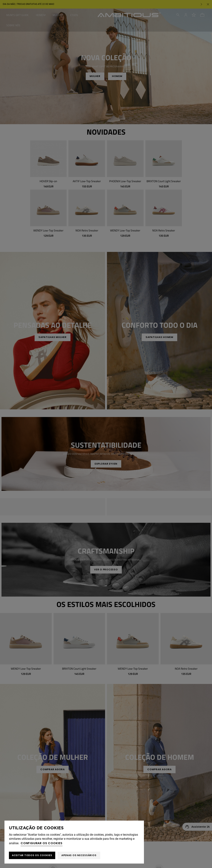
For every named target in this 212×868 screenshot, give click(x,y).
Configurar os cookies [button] (42, 843)
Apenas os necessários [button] (79, 855)
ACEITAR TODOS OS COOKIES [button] (32, 855)
